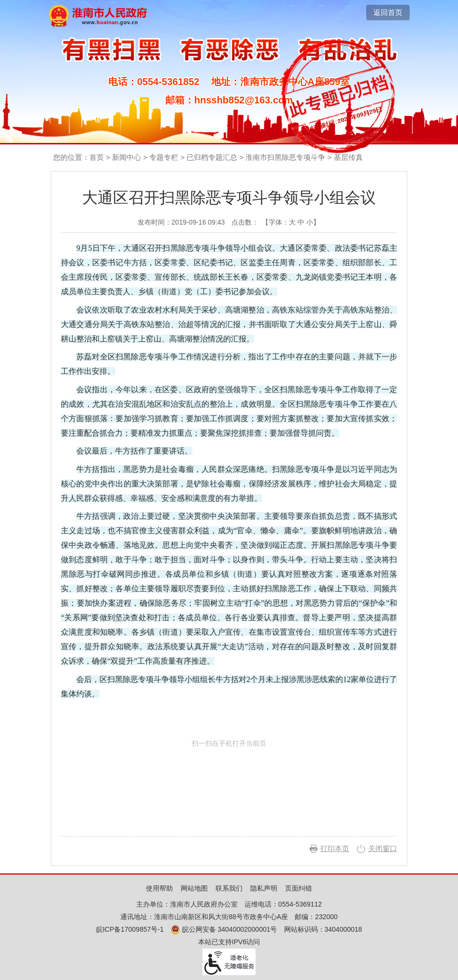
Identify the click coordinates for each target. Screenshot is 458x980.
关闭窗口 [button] (383, 848)
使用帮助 (159, 888)
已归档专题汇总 (212, 157)
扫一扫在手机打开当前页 (229, 784)
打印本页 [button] (335, 848)
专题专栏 (164, 157)
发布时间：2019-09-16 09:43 (181, 222)
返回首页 (388, 12)
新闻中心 (127, 157)
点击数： (245, 222)
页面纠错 (299, 888)
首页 (97, 157)
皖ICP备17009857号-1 (130, 929)
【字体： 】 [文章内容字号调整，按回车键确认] (291, 222)
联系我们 (229, 888)
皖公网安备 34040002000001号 (224, 929)
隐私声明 (264, 888)
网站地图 (194, 888)
